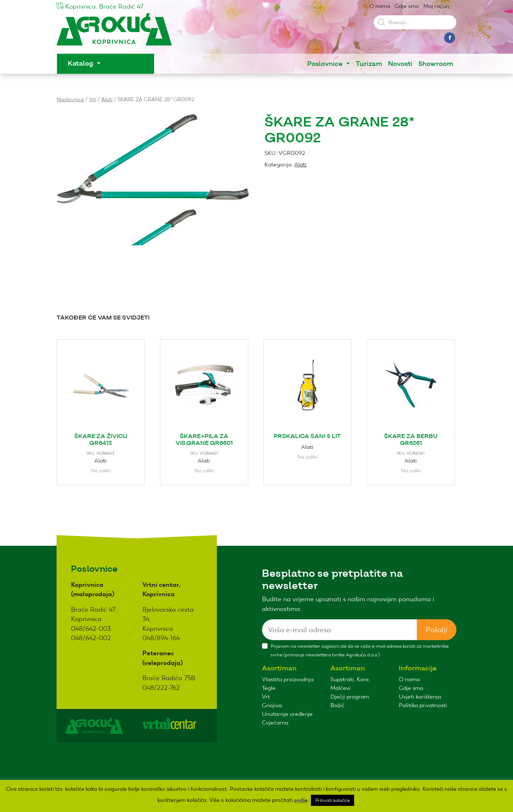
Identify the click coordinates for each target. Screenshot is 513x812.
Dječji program (350, 697)
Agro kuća (114, 33)
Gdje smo (407, 6)
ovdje (301, 800)
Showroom (436, 64)
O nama (380, 6)
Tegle (269, 688)
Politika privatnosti (423, 705)
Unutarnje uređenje (287, 714)
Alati (107, 99)
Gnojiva (272, 705)
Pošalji (437, 630)
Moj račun (436, 6)
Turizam (369, 64)
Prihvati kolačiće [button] (333, 800)
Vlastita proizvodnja (288, 679)
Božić (337, 705)
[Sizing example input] (340, 630)
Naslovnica (70, 99)
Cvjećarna (275, 722)
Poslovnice (326, 64)
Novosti (400, 64)
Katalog (81, 64)
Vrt (93, 99)
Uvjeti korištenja (420, 697)
